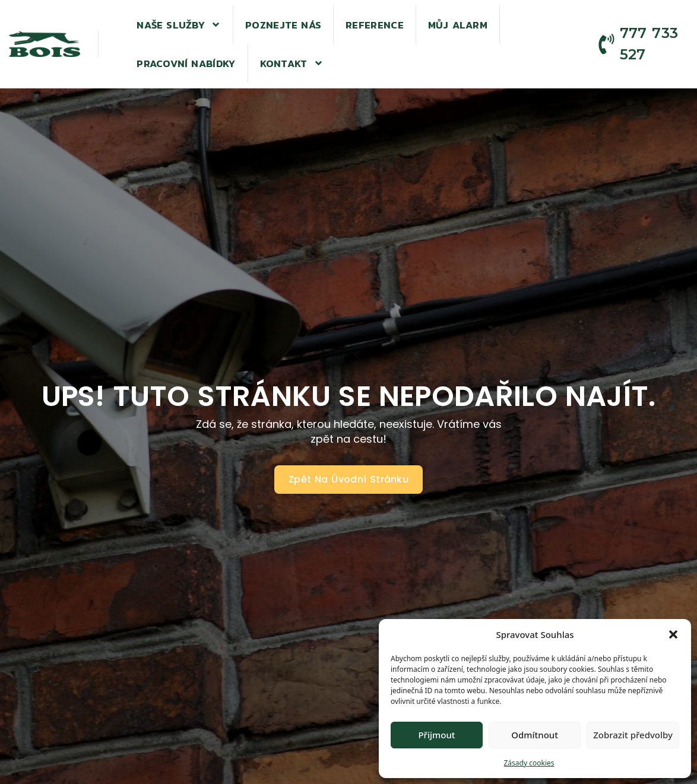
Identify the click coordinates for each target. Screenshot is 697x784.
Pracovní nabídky (186, 64)
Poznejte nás (283, 25)
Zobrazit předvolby (633, 735)
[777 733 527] (606, 44)
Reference (375, 25)
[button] (673, 634)
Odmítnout (535, 735)
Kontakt (292, 63)
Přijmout (436, 735)
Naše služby (179, 25)
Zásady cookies (529, 763)
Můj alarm (458, 25)
